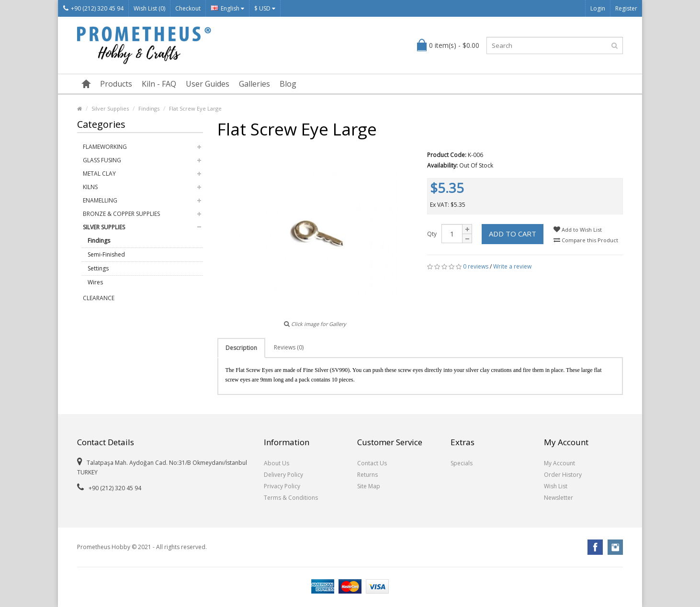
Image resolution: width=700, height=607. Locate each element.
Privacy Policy (282, 486)
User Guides (208, 84)
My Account (559, 463)
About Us (277, 463)
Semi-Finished (106, 254)
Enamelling (100, 200)
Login (598, 8)
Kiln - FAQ (159, 84)
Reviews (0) (289, 347)
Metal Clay (99, 174)
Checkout (188, 8)
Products (116, 84)
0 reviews (476, 266)
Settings (98, 268)
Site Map (369, 486)
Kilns (90, 187)
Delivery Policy (283, 475)
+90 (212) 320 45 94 (93, 8)
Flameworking (105, 147)
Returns (367, 475)
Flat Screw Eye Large (195, 108)
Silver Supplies (110, 108)
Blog (288, 84)
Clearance (99, 298)
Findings (149, 108)
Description (241, 348)
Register (626, 8)
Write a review (512, 266)
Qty (432, 234)
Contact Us (372, 463)
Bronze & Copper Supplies (121, 214)
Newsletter (559, 498)
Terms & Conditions (291, 498)
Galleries (254, 84)
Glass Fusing (102, 160)
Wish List (556, 486)
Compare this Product (586, 240)
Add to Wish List (578, 230)
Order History (563, 475)
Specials (462, 463)
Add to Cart (513, 234)
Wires (95, 282)
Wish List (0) (149, 8)
